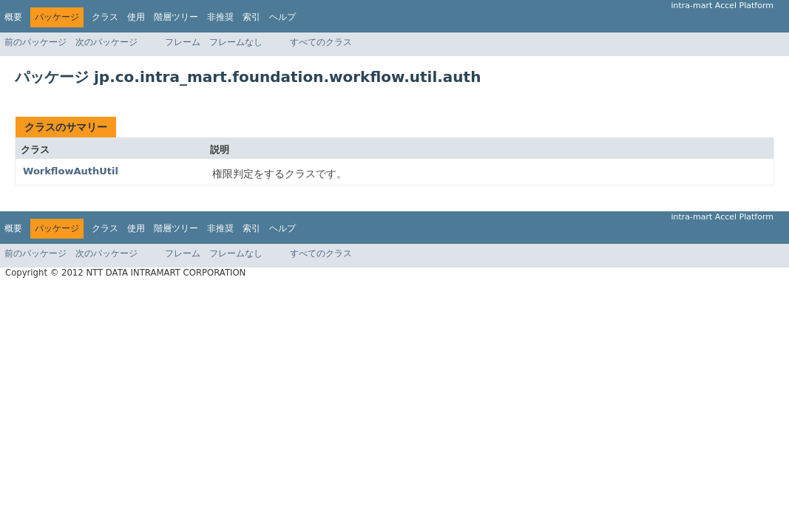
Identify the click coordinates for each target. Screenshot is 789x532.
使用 (136, 17)
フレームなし (236, 42)
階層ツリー (176, 17)
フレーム (183, 42)
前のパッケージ (35, 42)
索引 (251, 17)
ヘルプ (282, 17)
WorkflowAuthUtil (71, 171)
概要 (13, 17)
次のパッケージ (106, 42)
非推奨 (220, 17)
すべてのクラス (321, 42)
